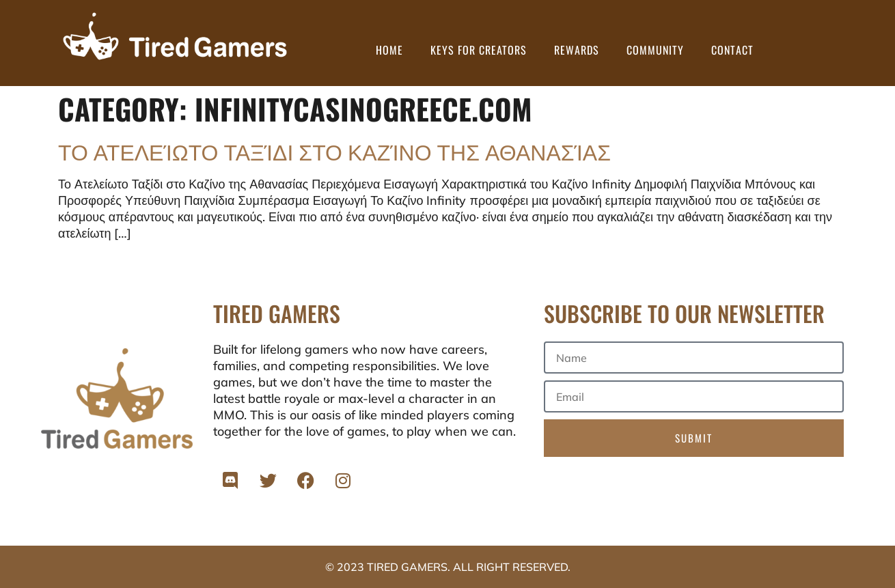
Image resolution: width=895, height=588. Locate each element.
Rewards (577, 50)
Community (655, 50)
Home (389, 50)
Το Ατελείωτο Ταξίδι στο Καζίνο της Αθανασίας (334, 151)
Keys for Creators (479, 50)
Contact (732, 50)
